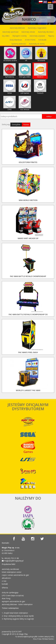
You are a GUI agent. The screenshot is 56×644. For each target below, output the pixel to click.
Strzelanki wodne (10, 54)
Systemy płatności (19, 44)
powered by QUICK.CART (12, 632)
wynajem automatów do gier (13, 601)
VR (26, 54)
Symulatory (9, 71)
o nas (4, 581)
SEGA (9, 87)
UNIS (9, 103)
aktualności (6, 578)
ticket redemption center (12, 572)
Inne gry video (25, 71)
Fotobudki (42, 40)
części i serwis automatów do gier (15, 575)
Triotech (40, 87)
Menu (51, 5)
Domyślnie (16, 125)
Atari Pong (6, 598)
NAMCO (40, 71)
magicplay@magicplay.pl (14, 561)
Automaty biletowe (17, 28)
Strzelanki (41, 54)
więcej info (49, 637)
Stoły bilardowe (16, 40)
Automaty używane (37, 36)
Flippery (51, 36)
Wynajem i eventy (20, 36)
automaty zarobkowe (10, 569)
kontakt (5, 584)
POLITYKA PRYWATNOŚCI (44, 639)
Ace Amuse (25, 103)
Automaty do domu (37, 44)
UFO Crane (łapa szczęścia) (13, 595)
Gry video (6, 36)
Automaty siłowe (28, 32)
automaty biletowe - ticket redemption (17, 604)
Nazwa (26, 125)
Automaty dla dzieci (46, 32)
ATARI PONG (30, 40)
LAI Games (25, 87)
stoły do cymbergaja (10, 592)
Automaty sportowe (10, 32)
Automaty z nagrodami (37, 28)
